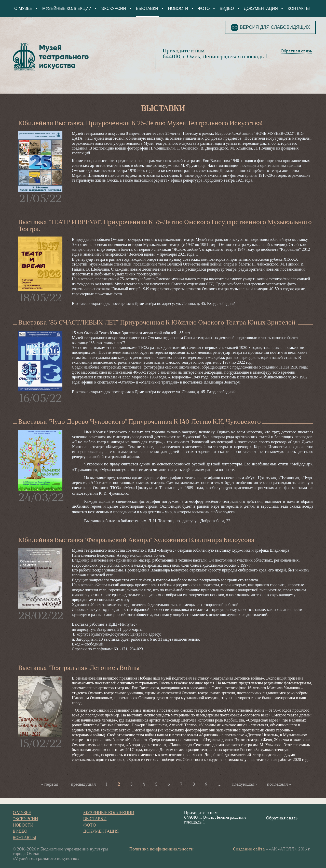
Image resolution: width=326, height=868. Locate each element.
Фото (204, 9)
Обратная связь (296, 51)
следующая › (244, 785)
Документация (261, 9)
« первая (50, 785)
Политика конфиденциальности (161, 849)
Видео (227, 9)
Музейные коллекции (67, 9)
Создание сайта (249, 849)
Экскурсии (114, 9)
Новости (178, 9)
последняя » (279, 785)
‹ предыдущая (82, 785)
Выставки (147, 9)
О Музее (23, 9)
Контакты (299, 9)
